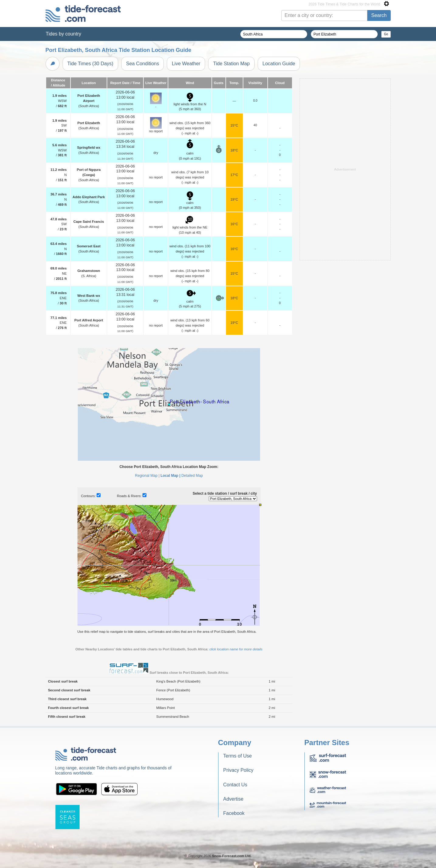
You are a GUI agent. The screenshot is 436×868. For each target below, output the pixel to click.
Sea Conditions (143, 64)
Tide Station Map (231, 64)
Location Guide (279, 64)
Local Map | (170, 476)
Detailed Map (192, 476)
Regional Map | (147, 476)
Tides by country (64, 34)
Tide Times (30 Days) (90, 64)
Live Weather (186, 64)
